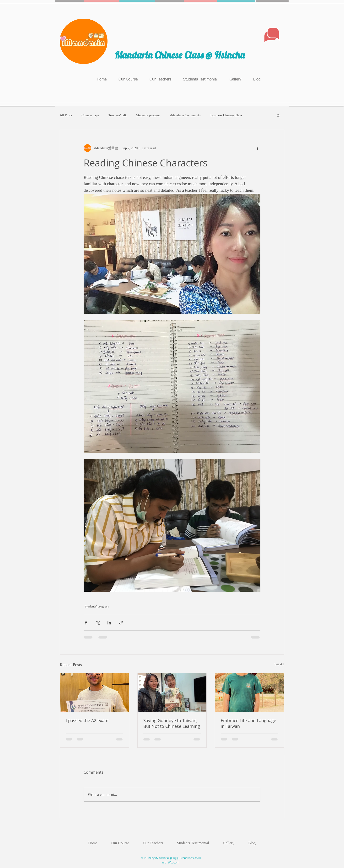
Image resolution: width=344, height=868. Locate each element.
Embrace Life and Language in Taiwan (248, 723)
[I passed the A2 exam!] (94, 692)
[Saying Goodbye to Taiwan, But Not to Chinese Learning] (172, 692)
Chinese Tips (90, 115)
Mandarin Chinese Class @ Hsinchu (181, 55)
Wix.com (174, 862)
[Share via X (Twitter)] (98, 623)
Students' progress (148, 115)
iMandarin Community (185, 115)
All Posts (66, 115)
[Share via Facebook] (86, 623)
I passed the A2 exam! (88, 720)
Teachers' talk (118, 115)
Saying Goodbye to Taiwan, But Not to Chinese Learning (172, 723)
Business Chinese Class (226, 115)
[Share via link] (121, 623)
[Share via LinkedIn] (109, 623)
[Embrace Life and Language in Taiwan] (250, 692)
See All (279, 664)
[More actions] (258, 148)
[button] (278, 115)
